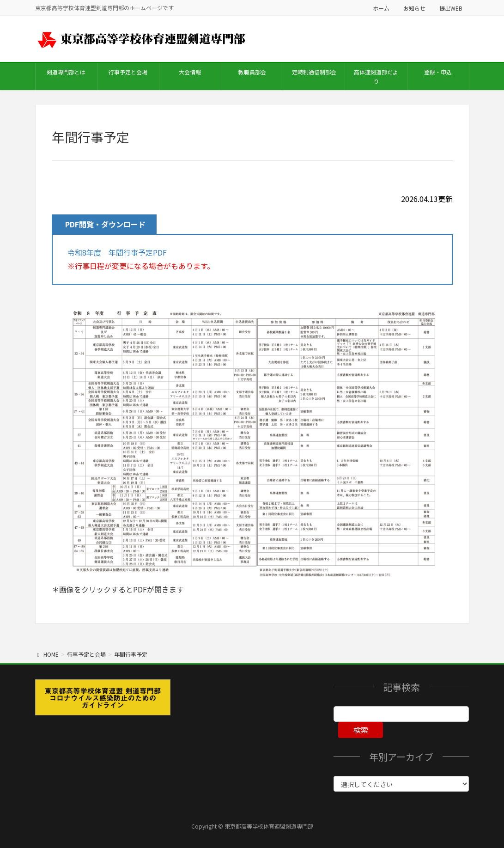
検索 (361, 730)
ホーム (381, 8)
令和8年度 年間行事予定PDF (117, 252)
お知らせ (414, 8)
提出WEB (451, 8)
